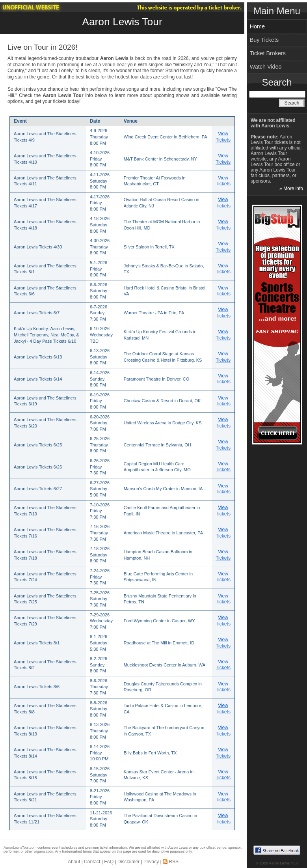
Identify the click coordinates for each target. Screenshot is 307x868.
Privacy (151, 862)
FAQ (109, 862)
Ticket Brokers (268, 53)
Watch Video (266, 67)
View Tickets (223, 137)
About (74, 862)
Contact (92, 862)
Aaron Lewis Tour (122, 22)
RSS (174, 862)
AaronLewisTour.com (20, 847)
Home (257, 26)
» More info (291, 189)
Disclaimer (128, 862)
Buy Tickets (264, 40)
